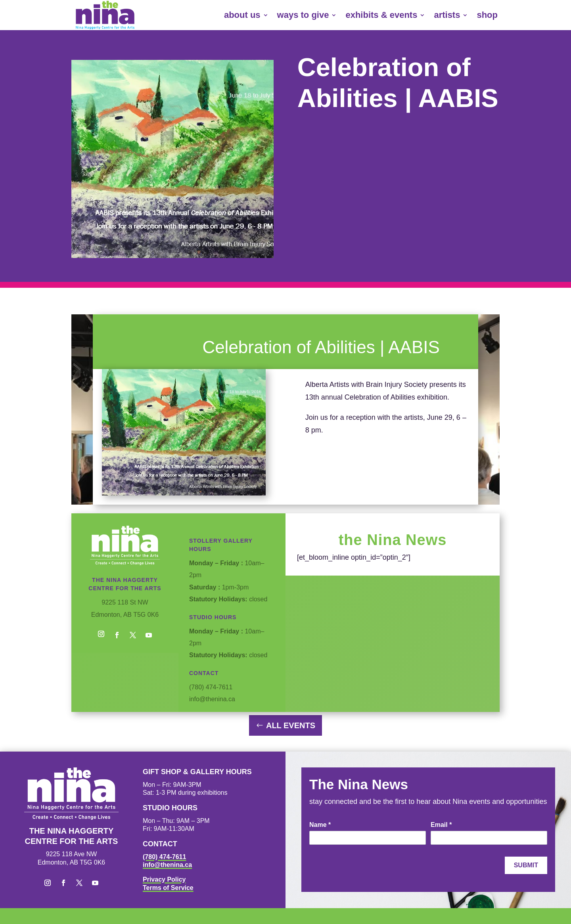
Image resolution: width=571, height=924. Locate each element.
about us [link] (242, 15)
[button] (101, 635)
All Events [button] (291, 725)
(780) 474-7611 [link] (164, 857)
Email (441, 825)
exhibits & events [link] (381, 15)
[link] (105, 15)
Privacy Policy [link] (164, 879)
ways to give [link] (303, 15)
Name (320, 825)
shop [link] (487, 15)
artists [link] (447, 15)
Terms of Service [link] (168, 888)
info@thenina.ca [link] (167, 865)
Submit (526, 865)
